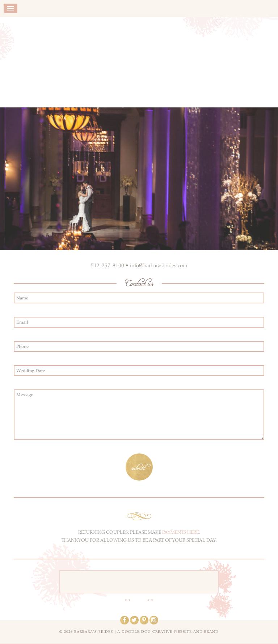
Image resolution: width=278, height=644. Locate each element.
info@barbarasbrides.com (159, 265)
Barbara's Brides (139, 60)
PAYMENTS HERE (180, 532)
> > (150, 600)
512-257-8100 (108, 265)
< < (128, 600)
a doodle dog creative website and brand (168, 632)
